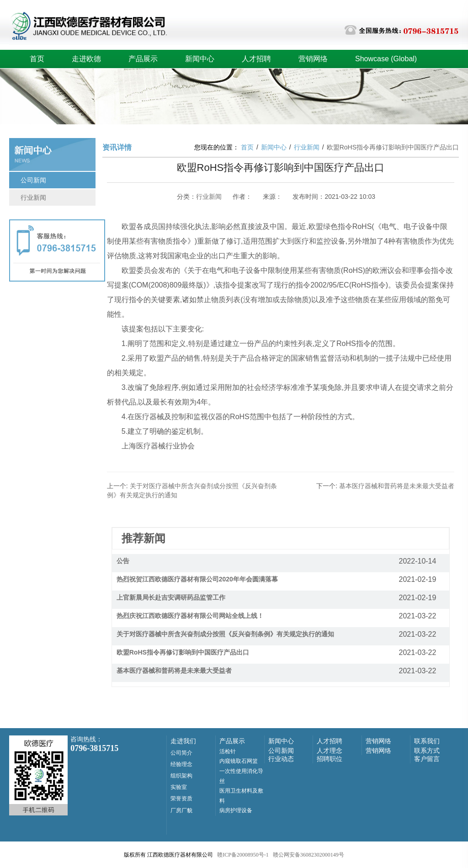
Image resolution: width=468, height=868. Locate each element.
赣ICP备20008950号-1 (243, 855)
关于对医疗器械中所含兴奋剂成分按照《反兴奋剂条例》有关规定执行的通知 (225, 634)
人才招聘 (256, 59)
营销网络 (313, 59)
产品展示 (143, 59)
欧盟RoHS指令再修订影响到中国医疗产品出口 (183, 652)
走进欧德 (86, 59)
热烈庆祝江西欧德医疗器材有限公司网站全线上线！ (190, 616)
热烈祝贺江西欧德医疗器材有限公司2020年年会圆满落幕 (197, 579)
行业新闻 (33, 197)
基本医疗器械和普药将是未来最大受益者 (174, 671)
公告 (123, 561)
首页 (37, 59)
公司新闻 (33, 180)
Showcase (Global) (386, 59)
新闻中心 (200, 59)
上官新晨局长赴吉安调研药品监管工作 (171, 597)
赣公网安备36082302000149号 (308, 855)
